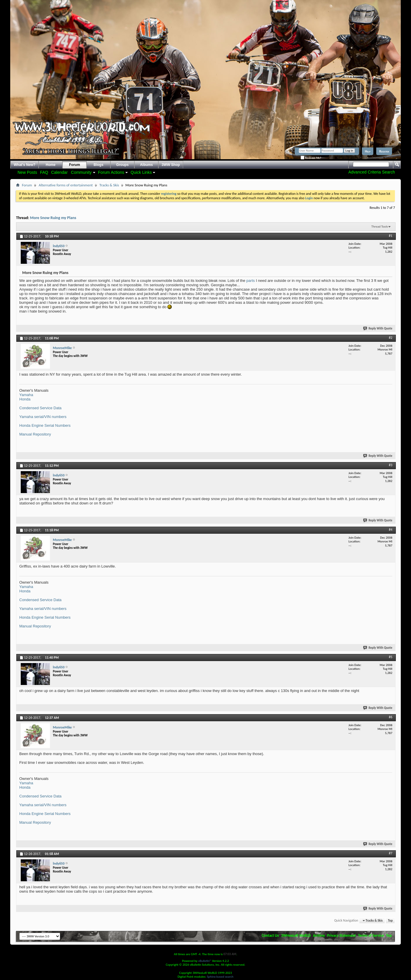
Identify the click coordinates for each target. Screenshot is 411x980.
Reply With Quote (378, 328)
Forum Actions (111, 172)
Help (368, 151)
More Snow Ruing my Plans (53, 218)
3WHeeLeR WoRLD (296, 935)
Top (390, 921)
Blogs (99, 165)
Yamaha (26, 395)
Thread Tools (380, 227)
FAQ (44, 172)
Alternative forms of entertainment (66, 185)
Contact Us (270, 935)
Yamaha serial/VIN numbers (43, 417)
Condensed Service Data (40, 408)
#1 (391, 236)
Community (81, 172)
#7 (391, 853)
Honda (25, 399)
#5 (391, 657)
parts (250, 281)
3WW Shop (171, 165)
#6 (391, 717)
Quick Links (141, 172)
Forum (75, 165)
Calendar (59, 172)
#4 (391, 530)
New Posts (27, 172)
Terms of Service (371, 935)
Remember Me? (311, 158)
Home (51, 165)
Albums (146, 165)
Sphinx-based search (220, 977)
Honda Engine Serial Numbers (45, 425)
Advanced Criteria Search (372, 172)
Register (384, 151)
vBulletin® (205, 961)
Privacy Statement (341, 935)
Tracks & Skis (109, 185)
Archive (319, 935)
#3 (391, 465)
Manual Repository (35, 434)
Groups (123, 165)
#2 (391, 338)
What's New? (25, 165)
